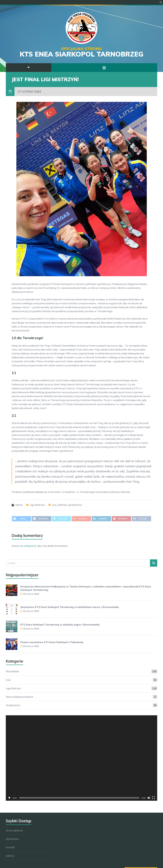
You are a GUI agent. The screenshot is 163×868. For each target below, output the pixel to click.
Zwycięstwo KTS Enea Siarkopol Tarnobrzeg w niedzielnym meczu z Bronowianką (70, 607)
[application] (81, 758)
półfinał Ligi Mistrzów (70, 505)
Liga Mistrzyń (37, 505)
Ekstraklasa (12, 671)
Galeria (10, 856)
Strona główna (14, 830)
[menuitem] (161, 2)
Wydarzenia (13, 705)
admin (19, 505)
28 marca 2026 (31, 629)
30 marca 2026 (31, 594)
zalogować (30, 546)
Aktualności (12, 839)
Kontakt (10, 847)
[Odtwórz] (10, 798)
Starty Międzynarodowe (20, 697)
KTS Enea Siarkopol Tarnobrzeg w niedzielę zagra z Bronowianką (60, 625)
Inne (8, 680)
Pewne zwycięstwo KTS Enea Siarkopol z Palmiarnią (52, 642)
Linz (54, 505)
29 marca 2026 (31, 611)
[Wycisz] (149, 798)
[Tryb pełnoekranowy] (153, 798)
